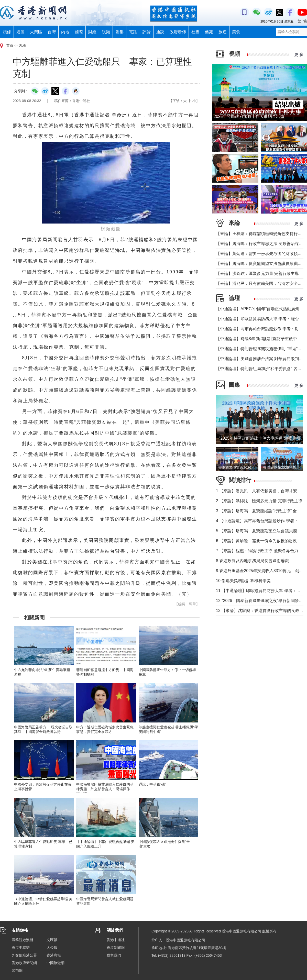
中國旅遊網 (56, 963)
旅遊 (223, 32)
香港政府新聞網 (24, 963)
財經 (92, 32)
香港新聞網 (116, 948)
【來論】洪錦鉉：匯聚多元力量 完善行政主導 (257, 274)
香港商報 (54, 955)
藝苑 (209, 32)
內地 (65, 32)
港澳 (20, 32)
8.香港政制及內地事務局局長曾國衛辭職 (252, 561)
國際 (79, 32)
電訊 (133, 32)
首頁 (10, 46)
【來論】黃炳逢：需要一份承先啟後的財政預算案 (261, 254)
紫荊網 (17, 971)
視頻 (106, 32)
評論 (147, 32)
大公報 (52, 948)
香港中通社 (116, 940)
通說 (160, 32)
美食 (236, 32)
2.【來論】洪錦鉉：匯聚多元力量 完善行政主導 (259, 501)
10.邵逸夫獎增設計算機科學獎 (243, 581)
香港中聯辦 (21, 948)
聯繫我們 (114, 955)
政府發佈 (178, 32)
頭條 (7, 32)
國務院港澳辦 (23, 940)
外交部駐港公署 (24, 955)
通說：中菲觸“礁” (152, 784)
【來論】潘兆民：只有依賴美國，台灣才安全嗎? (260, 283)
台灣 (52, 32)
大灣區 (36, 32)
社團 (195, 32)
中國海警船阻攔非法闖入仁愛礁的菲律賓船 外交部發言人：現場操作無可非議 (105, 789)
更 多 (299, 55)
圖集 (119, 32)
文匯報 (52, 940)
